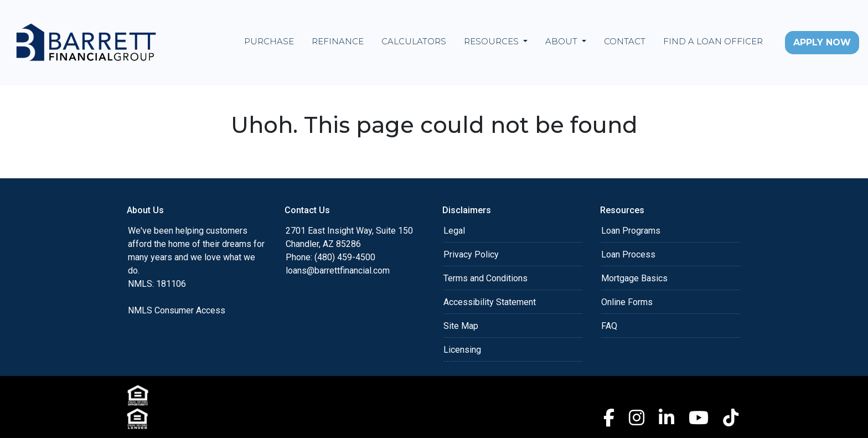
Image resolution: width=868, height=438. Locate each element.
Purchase (269, 41)
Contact (625, 41)
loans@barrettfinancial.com (338, 270)
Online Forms (627, 302)
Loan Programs (631, 231)
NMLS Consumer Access (177, 310)
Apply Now (822, 42)
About (562, 41)
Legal (454, 231)
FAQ (609, 326)
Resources (492, 41)
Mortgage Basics (634, 278)
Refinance (338, 41)
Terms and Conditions (485, 278)
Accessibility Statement (490, 302)
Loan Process (628, 254)
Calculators (414, 41)
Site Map (461, 326)
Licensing (462, 350)
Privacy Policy (471, 254)
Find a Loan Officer (713, 41)
